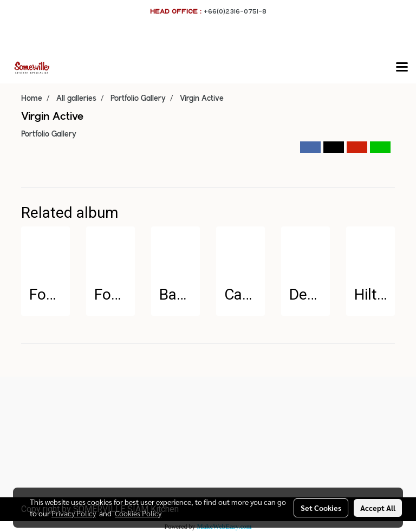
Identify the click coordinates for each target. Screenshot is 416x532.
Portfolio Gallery (49, 134)
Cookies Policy (138, 513)
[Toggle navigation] (402, 68)
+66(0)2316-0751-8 (235, 11)
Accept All (378, 508)
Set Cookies (321, 508)
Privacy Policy (74, 513)
